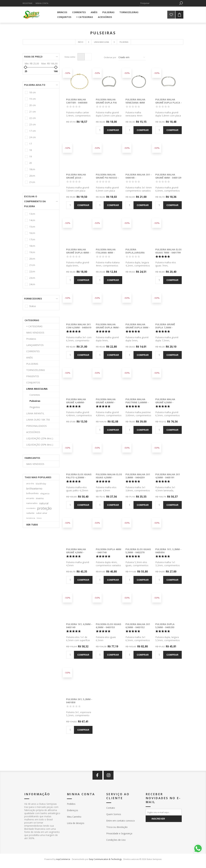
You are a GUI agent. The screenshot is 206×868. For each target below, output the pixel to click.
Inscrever (158, 819)
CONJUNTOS (33, 383)
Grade (81, 57)
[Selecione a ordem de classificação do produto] (132, 57)
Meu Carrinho (74, 817)
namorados (32, 503)
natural (44, 503)
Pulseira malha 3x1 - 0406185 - (139, 176)
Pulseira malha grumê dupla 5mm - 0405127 (138, 327)
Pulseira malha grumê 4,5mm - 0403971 (76, 552)
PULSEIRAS (32, 364)
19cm (32, 252)
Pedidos (71, 804)
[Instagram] (109, 775)
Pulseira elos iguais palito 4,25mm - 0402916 (79, 477)
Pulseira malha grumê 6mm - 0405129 (168, 176)
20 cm (32, 105)
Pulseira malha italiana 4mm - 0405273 (106, 253)
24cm (32, 284)
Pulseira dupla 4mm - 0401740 (108, 551)
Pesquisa (181, 3)
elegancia (45, 493)
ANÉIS (30, 358)
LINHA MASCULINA (37, 389)
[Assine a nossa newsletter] (164, 812)
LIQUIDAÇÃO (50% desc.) (40, 445)
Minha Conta (42, 3)
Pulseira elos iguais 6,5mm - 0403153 (108, 626)
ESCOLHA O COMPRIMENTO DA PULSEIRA (35, 201)
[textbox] (159, 3)
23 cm (32, 124)
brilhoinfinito (32, 493)
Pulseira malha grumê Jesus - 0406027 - (76, 178)
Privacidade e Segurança (119, 833)
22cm (32, 271)
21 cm (32, 112)
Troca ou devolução (117, 827)
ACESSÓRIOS (33, 432)
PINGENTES (33, 376)
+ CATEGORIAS (34, 326)
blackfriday (41, 484)
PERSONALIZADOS (36, 426)
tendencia (31, 518)
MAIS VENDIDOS (35, 333)
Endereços (72, 810)
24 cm (32, 137)
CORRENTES (33, 351)
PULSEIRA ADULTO (35, 85)
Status (33, 306)
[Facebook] (97, 775)
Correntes (35, 395)
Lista (88, 57)
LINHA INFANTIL (35, 413)
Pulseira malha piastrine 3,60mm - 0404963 (137, 402)
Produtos (31, 339)
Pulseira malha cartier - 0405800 (77, 101)
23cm (32, 278)
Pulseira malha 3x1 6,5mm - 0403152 (138, 626)
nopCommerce (63, 859)
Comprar (113, 130)
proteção (44, 508)
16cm (32, 233)
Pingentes (35, 407)
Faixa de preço (33, 57)
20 (31, 163)
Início (81, 42)
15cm (32, 227)
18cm (32, 169)
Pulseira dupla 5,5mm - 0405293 (165, 626)
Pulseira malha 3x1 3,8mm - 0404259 (138, 476)
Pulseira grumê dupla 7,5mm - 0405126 (165, 327)
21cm (32, 182)
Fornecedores (33, 299)
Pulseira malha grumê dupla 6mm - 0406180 (78, 253)
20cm (32, 176)
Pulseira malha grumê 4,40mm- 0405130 (76, 402)
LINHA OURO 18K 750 (38, 420)
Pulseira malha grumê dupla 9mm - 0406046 (108, 327)
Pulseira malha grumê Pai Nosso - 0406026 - (107, 178)
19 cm (32, 99)
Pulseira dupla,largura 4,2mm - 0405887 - (136, 253)
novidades (31, 508)
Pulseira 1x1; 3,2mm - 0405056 (168, 551)
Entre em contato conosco (121, 821)
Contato (111, 808)
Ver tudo (32, 525)
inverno (40, 498)
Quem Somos (114, 814)
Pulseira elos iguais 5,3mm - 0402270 (138, 551)
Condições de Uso (116, 840)
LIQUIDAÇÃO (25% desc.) (40, 438)
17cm (32, 239)
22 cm (32, 118)
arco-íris (30, 484)
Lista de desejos (76, 823)
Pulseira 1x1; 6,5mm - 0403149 (79, 626)
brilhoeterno (34, 488)
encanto (30, 498)
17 (31, 144)
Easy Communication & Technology (105, 859)
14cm (32, 220)
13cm (32, 214)
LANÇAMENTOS (35, 345)
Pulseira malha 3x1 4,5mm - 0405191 (168, 476)
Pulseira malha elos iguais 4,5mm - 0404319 (109, 477)
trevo (39, 518)
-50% (67, 73)
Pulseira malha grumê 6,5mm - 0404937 (165, 402)
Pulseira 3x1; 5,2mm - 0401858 (79, 701)
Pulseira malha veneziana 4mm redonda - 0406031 (137, 103)
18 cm (32, 92)
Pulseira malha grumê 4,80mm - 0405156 (106, 402)
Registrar (27, 3)
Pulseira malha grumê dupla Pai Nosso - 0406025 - (106, 103)
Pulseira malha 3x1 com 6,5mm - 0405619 (79, 326)
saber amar (42, 513)
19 (31, 156)
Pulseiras (35, 401)
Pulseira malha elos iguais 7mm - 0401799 (168, 251)
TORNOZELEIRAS (36, 370)
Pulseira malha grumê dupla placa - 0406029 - (169, 103)
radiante (30, 513)
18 (31, 150)
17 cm (32, 131)
